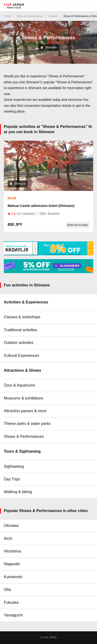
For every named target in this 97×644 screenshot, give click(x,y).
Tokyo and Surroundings (30, 16)
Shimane (53, 16)
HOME (7, 16)
